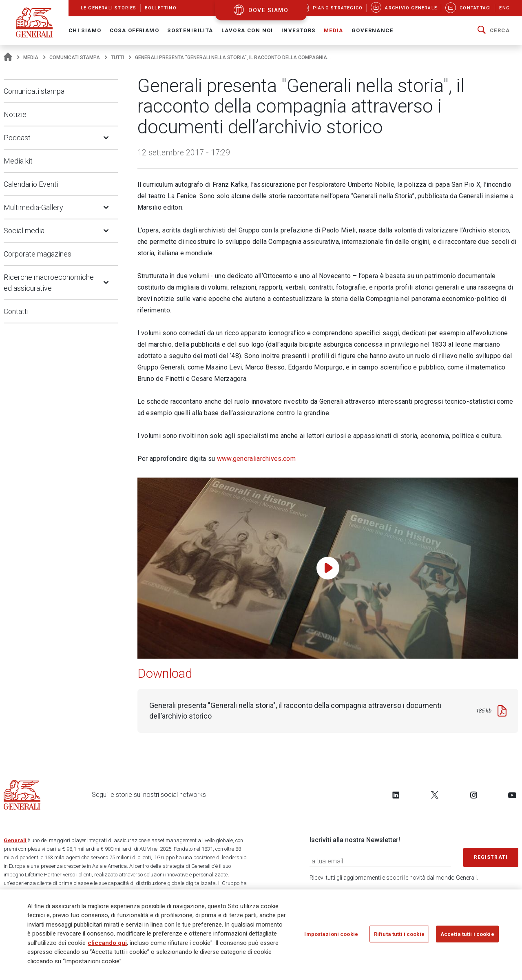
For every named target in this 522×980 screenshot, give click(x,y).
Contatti (16, 311)
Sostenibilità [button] (190, 30)
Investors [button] (299, 30)
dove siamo (268, 10)
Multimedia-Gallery (33, 207)
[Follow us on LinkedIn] (396, 795)
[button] (494, 31)
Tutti (117, 58)
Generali (15, 840)
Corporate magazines (38, 254)
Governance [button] (372, 30)
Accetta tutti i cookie (467, 936)
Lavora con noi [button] (247, 30)
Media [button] (334, 30)
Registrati (491, 857)
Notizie (15, 114)
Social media (24, 231)
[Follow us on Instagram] (473, 795)
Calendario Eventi (31, 184)
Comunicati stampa (75, 58)
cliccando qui (107, 945)
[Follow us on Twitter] (435, 795)
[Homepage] (8, 58)
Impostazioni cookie (331, 936)
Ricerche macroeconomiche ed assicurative (49, 283)
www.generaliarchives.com (256, 459)
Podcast (17, 138)
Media (31, 58)
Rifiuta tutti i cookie (399, 936)
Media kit (18, 161)
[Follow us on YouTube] (512, 795)
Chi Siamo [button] (85, 30)
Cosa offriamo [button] (135, 30)
